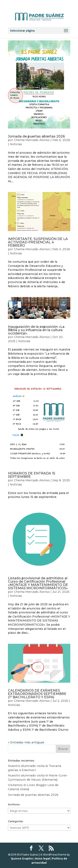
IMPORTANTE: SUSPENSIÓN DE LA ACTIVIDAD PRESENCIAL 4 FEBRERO (38, 242)
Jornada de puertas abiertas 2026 (36, 136)
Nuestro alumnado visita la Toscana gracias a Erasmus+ (35, 768)
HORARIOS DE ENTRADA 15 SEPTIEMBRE (32, 475)
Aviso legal (43, 859)
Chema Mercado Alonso (32, 140)
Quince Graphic (22, 859)
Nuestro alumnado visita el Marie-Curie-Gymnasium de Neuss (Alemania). (38, 778)
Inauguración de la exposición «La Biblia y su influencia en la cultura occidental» (36, 330)
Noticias (16, 144)
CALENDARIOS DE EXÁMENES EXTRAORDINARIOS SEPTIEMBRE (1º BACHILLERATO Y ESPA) (37, 694)
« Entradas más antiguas (26, 742)
